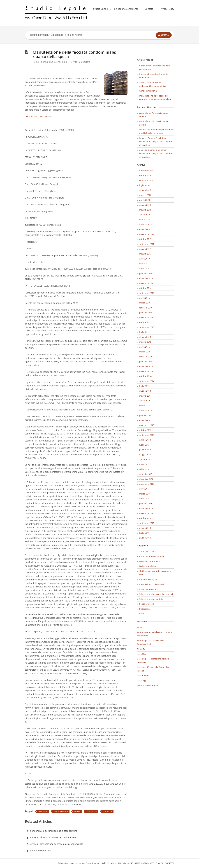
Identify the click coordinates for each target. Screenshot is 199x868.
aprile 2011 (145, 489)
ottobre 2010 (145, 518)
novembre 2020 (147, 171)
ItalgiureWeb (143, 676)
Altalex (140, 627)
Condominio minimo (39, 850)
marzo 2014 (145, 406)
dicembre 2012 (146, 479)
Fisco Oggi (142, 654)
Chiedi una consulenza (126, 9)
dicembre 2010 (146, 508)
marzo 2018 (145, 220)
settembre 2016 (147, 293)
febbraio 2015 (146, 357)
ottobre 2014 (145, 376)
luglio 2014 (144, 386)
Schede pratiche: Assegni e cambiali (156, 594)
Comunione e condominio (54, 62)
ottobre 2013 (145, 430)
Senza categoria (147, 604)
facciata (77, 811)
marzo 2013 (145, 464)
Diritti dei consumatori (150, 561)
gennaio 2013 (146, 474)
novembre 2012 (147, 484)
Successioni (145, 609)
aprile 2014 (145, 401)
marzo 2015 (145, 352)
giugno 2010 (145, 538)
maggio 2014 (145, 396)
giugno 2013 (145, 450)
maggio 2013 (145, 454)
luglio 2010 (144, 533)
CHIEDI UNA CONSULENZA (38, 116)
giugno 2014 (145, 391)
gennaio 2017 (146, 273)
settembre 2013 (147, 435)
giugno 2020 (145, 190)
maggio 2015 (145, 342)
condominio (43, 811)
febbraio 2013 (146, 469)
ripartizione (107, 811)
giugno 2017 (145, 249)
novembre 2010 (147, 513)
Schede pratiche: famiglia (151, 599)
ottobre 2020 (145, 175)
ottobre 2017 (145, 239)
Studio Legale (101, 9)
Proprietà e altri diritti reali (152, 584)
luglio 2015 (144, 332)
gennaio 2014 (146, 415)
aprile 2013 (145, 459)
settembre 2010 (147, 523)
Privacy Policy (167, 9)
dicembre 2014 (146, 366)
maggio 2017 (145, 254)
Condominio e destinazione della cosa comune (52, 831)
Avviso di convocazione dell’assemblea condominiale (55, 844)
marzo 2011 (145, 494)
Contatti (149, 9)
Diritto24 (141, 649)
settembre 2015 (147, 327)
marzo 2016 (145, 303)
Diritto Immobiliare (81, 62)
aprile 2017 (145, 259)
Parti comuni (91, 811)
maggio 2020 (145, 195)
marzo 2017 (145, 264)
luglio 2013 (144, 445)
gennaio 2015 (146, 361)
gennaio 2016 (146, 313)
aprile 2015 (145, 347)
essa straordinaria (61, 811)
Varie (142, 614)
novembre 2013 (147, 425)
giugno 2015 (145, 337)
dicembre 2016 (146, 278)
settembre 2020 (147, 180)
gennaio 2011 (146, 503)
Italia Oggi (142, 680)
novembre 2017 (147, 234)
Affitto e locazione (148, 551)
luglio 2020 (144, 185)
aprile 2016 (145, 298)
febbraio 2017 (146, 269)
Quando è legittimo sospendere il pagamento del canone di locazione (157, 142)
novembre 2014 (147, 371)
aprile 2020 (145, 200)
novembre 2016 (147, 283)
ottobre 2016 (145, 288)
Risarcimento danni (148, 589)
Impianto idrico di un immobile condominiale (51, 837)
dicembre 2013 (146, 420)
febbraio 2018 (146, 224)
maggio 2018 (145, 210)
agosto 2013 (145, 440)
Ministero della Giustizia (148, 685)
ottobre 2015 (145, 322)
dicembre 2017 (146, 229)
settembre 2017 (147, 244)
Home (36, 62)
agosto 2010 (145, 528)
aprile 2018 (145, 215)
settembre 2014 (147, 381)
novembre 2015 (147, 317)
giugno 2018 (145, 205)
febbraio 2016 (146, 308)
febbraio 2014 (146, 410)
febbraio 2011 (146, 499)
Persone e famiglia (148, 579)
